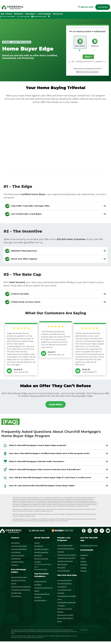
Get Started (15, 543)
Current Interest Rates (19, 549)
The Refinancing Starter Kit (20, 590)
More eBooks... (16, 596)
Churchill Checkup (64, 571)
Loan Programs (44, 14)
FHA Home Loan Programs (67, 555)
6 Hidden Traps (16, 593)
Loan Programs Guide (65, 545)
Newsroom (38, 555)
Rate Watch (61, 567)
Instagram (84, 565)
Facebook (84, 555)
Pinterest (84, 571)
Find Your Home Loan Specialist (87, 72)
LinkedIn (83, 561)
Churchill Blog (16, 559)
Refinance (19, 14)
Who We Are (39, 546)
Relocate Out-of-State (65, 615)
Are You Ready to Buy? (19, 577)
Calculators (30, 14)
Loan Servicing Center (19, 546)
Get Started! (103, 7)
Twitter (83, 558)
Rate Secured (62, 564)
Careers (37, 543)
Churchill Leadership (41, 552)
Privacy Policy (84, 630)
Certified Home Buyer (65, 561)
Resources (58, 14)
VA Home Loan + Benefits (66, 558)
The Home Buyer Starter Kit (21, 587)
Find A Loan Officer (18, 555)
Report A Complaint (41, 559)
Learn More (56, 404)
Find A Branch (16, 552)
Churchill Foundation (41, 549)
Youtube (83, 568)
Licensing (37, 562)
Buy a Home (7, 14)
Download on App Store (89, 545)
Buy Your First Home (64, 580)
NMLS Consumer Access (41, 569)
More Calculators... (41, 600)
